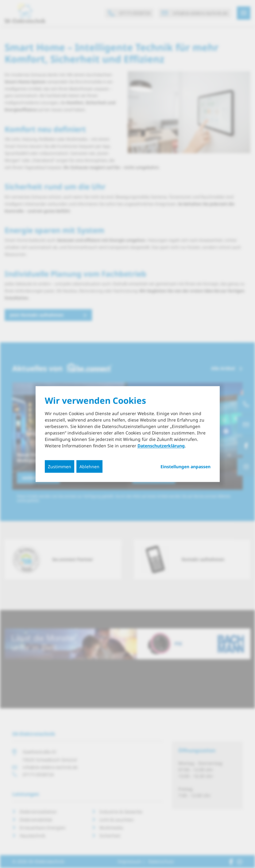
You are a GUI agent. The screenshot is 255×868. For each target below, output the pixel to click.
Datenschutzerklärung (161, 446)
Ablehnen (89, 467)
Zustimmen (60, 467)
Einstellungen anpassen (185, 467)
